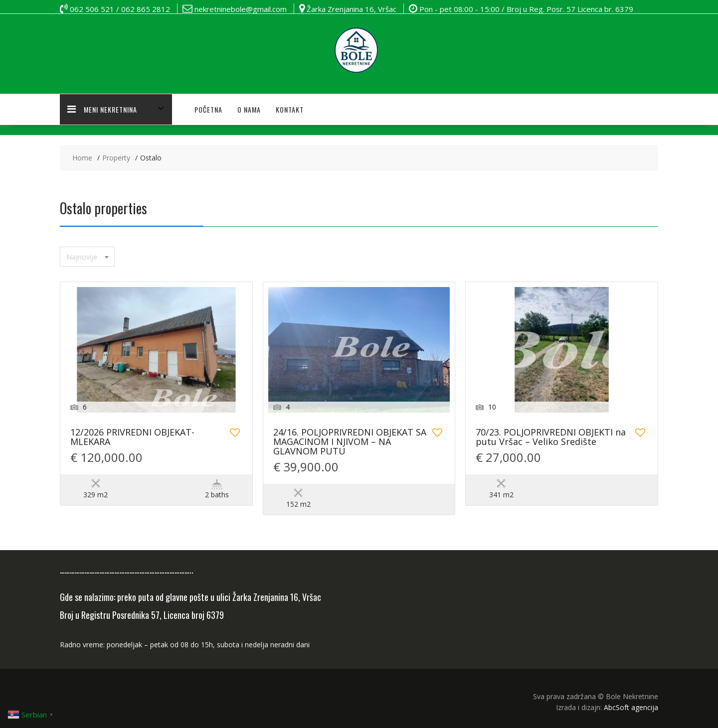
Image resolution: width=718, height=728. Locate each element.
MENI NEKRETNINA (102, 109)
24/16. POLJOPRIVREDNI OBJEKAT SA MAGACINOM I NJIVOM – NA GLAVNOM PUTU (350, 442)
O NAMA (249, 109)
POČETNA (208, 109)
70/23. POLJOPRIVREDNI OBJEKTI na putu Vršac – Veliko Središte (551, 437)
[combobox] (87, 257)
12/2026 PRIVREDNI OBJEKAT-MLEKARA (132, 437)
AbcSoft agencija (631, 707)
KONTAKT (290, 109)
